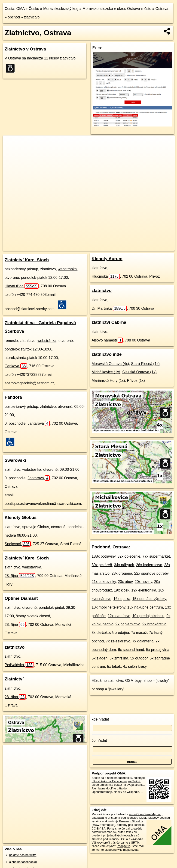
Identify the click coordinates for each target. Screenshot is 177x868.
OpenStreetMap (86, 247)
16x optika (122, 599)
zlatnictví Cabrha (109, 322)
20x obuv (125, 582)
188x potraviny (104, 556)
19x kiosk (122, 590)
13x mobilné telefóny (109, 607)
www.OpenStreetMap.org (146, 814)
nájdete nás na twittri (23, 855)
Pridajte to (123, 846)
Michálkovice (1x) (106, 372)
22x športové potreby (151, 573)
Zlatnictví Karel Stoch (27, 260)
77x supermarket (156, 556)
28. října (20, 576)
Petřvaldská (19, 665)
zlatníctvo (32, 17)
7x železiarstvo (118, 641)
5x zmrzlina (119, 658)
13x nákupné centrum (145, 607)
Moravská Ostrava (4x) (110, 364)
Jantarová (39, 423)
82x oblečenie (129, 556)
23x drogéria (122, 573)
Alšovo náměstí (107, 340)
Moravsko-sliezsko (98, 9)
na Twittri (134, 781)
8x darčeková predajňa (110, 633)
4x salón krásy (135, 666)
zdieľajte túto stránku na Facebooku (118, 780)
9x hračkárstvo (154, 624)
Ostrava (162, 9)
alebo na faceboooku (23, 862)
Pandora (13, 397)
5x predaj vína (158, 650)
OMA (21, 9)
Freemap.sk (110, 247)
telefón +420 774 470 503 (26, 295)
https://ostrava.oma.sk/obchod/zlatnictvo (150, 247)
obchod (14, 17)
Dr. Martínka (109, 308)
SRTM (135, 843)
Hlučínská (106, 276)
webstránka (67, 269)
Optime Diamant (21, 598)
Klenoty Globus (21, 517)
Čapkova (16, 366)
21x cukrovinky (104, 582)
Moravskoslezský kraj (61, 9)
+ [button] (11, 143)
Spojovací (18, 544)
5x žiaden (100, 658)
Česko (34, 9)
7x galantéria (143, 641)
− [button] (11, 150)
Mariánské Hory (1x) (108, 381)
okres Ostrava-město (134, 9)
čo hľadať (100, 740)
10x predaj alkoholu (148, 616)
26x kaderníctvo (149, 565)
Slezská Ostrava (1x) (139, 372)
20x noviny (143, 582)
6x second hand (131, 650)
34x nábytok (124, 565)
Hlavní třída (22, 286)
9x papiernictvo (128, 624)
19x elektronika (144, 590)
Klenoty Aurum (107, 259)
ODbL (143, 818)
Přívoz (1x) (136, 381)
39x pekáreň (102, 565)
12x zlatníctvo (119, 616)
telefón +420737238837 (24, 375)
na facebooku (123, 778)
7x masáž (139, 633)
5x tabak (114, 666)
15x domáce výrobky (149, 599)
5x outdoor (139, 658)
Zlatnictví (14, 679)
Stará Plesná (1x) (145, 364)
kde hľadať (101, 719)
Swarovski (15, 460)
